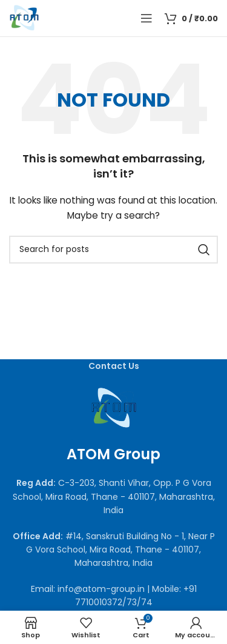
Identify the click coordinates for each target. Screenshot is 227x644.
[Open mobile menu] (146, 18)
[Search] (113, 250)
